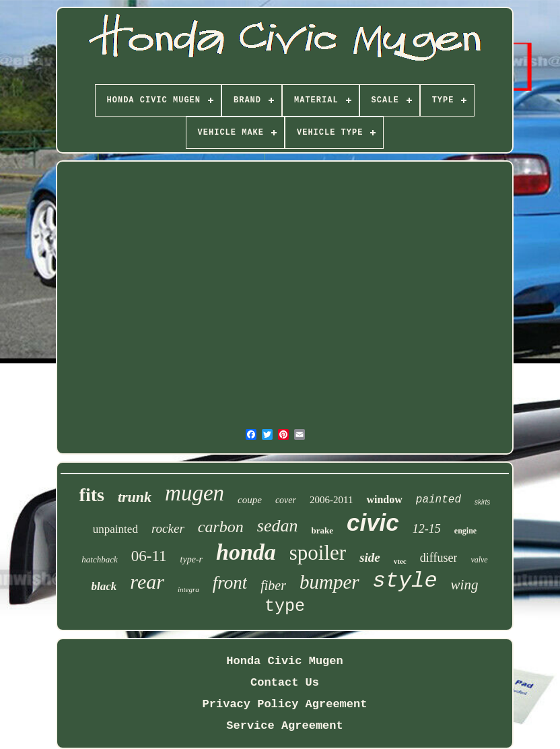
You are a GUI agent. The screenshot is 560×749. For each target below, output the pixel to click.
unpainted (115, 529)
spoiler (318, 553)
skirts (482, 502)
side (370, 557)
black (104, 586)
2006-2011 (331, 500)
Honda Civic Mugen (284, 661)
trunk (135, 497)
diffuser (439, 558)
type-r (191, 559)
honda (246, 552)
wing (465, 585)
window (384, 499)
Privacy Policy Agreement (285, 704)
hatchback (99, 559)
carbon (221, 527)
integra (188, 589)
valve (479, 560)
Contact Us (285, 683)
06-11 (149, 556)
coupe (250, 500)
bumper (329, 582)
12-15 (427, 529)
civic (373, 522)
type (285, 607)
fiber (273, 585)
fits (92, 495)
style (405, 581)
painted (439, 500)
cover (286, 500)
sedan (278, 526)
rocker (168, 528)
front (230, 583)
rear (147, 582)
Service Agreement (284, 726)
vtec (400, 561)
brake (322, 530)
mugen (195, 493)
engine (465, 531)
